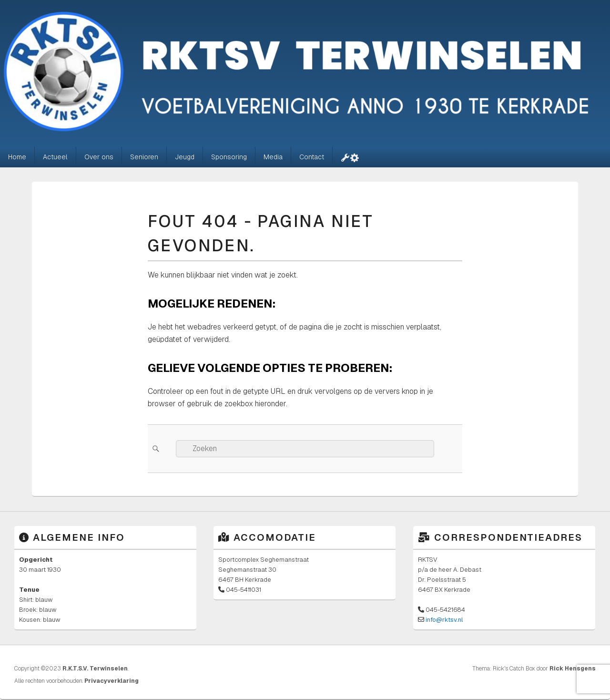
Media (273, 157)
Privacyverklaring (112, 681)
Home (17, 157)
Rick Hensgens (573, 669)
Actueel (55, 157)
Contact (312, 157)
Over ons (99, 157)
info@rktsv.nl (444, 620)
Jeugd (185, 157)
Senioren (144, 157)
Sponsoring (229, 157)
